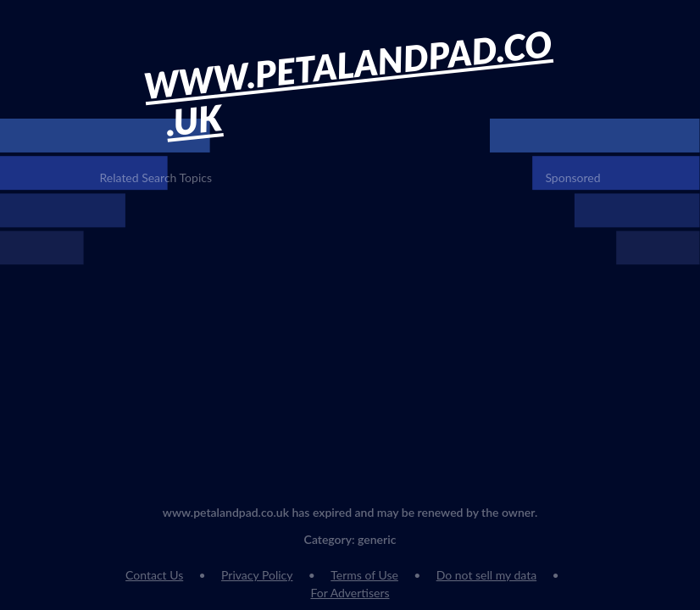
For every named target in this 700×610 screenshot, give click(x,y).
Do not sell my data (486, 575)
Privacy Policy (257, 575)
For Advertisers (350, 593)
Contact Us (154, 575)
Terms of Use (364, 575)
